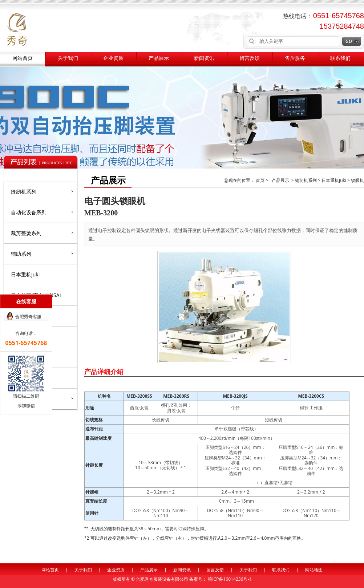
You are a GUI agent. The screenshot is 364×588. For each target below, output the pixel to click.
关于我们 (68, 58)
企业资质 (113, 58)
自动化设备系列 (42, 212)
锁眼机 (357, 180)
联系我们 (340, 58)
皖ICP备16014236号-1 (230, 579)
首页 (261, 180)
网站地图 (314, 570)
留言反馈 (250, 58)
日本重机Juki (25, 274)
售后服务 (295, 58)
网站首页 (23, 58)
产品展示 (159, 58)
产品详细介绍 (104, 372)
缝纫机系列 (42, 191)
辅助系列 (42, 254)
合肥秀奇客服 (28, 317)
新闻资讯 (204, 58)
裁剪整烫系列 (42, 233)
